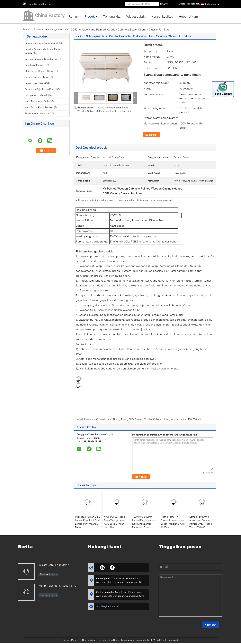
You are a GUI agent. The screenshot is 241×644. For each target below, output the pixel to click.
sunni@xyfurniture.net (40, 4)
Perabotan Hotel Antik (36, 77)
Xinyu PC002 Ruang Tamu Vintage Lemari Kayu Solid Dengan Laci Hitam (115, 522)
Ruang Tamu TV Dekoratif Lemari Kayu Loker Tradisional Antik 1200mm (173, 522)
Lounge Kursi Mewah (36, 95)
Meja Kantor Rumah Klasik (39, 71)
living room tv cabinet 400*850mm (183, 419)
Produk (89, 16)
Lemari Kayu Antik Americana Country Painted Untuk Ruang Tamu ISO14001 (201, 522)
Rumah (74, 16)
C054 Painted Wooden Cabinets (146, 419)
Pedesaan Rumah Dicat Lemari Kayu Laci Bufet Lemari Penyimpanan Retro (88, 522)
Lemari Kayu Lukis (54, 29)
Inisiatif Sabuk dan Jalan (54, 565)
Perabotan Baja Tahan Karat (40, 89)
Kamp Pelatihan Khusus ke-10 (57, 585)
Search (164, 4)
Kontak (153, 135)
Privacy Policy (70, 640)
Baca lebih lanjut (49, 574)
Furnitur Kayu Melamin (37, 113)
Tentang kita (112, 16)
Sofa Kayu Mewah (34, 65)
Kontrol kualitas (162, 16)
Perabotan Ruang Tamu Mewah (42, 43)
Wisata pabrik (136, 16)
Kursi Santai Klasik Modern (39, 107)
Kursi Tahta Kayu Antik (37, 101)
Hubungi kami (189, 16)
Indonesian (212, 4)
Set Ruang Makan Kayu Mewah (41, 59)
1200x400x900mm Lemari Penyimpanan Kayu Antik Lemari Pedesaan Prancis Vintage (144, 524)
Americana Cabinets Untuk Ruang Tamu (105, 419)
